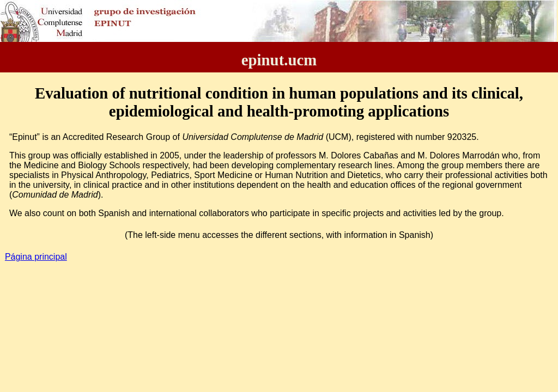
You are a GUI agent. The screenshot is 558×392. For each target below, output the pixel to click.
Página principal (36, 257)
